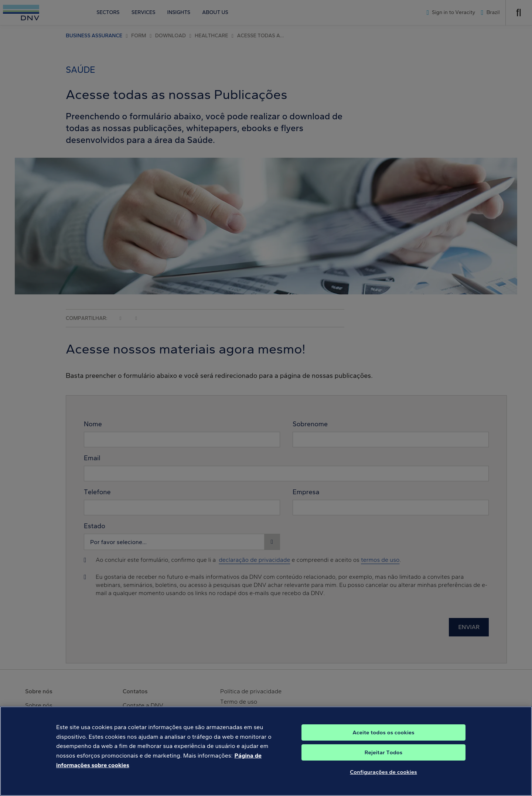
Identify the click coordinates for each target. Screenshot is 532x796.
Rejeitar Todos (384, 758)
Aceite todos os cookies (383, 738)
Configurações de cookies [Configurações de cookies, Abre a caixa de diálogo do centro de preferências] (383, 778)
